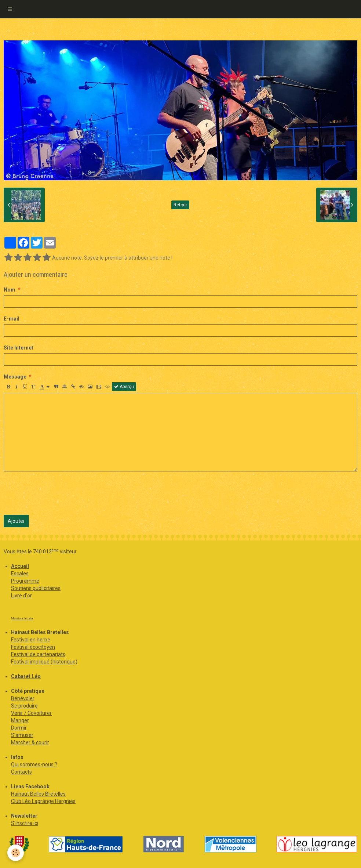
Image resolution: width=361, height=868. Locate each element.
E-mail (12, 319)
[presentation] (59, 493)
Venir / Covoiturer (31, 713)
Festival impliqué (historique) (44, 662)
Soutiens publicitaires (36, 588)
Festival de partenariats (38, 654)
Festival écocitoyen (33, 647)
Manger (20, 720)
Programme (25, 581)
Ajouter (16, 521)
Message (15, 377)
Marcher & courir (30, 742)
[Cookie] (16, 853)
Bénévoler (23, 698)
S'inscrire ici (25, 823)
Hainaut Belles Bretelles (38, 794)
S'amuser (22, 735)
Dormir (19, 728)
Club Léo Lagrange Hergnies (43, 801)
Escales (20, 574)
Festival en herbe (31, 640)
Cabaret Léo (26, 676)
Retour (180, 205)
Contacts (21, 772)
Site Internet (19, 348)
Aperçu (124, 387)
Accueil (20, 566)
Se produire (24, 706)
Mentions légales (22, 618)
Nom (10, 290)
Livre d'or (21, 596)
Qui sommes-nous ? (34, 764)
